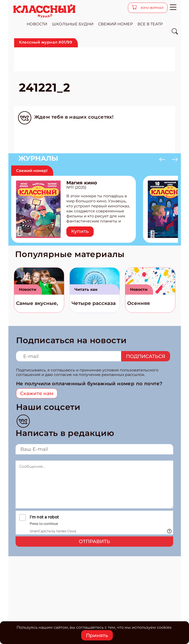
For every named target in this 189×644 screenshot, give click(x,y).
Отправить (94, 541)
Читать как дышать (86, 291)
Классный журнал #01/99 (46, 42)
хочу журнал (152, 8)
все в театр (150, 24)
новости (37, 24)
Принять (97, 635)
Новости (28, 289)
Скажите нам (37, 393)
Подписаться (146, 356)
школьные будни (73, 24)
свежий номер (115, 24)
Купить (80, 231)
